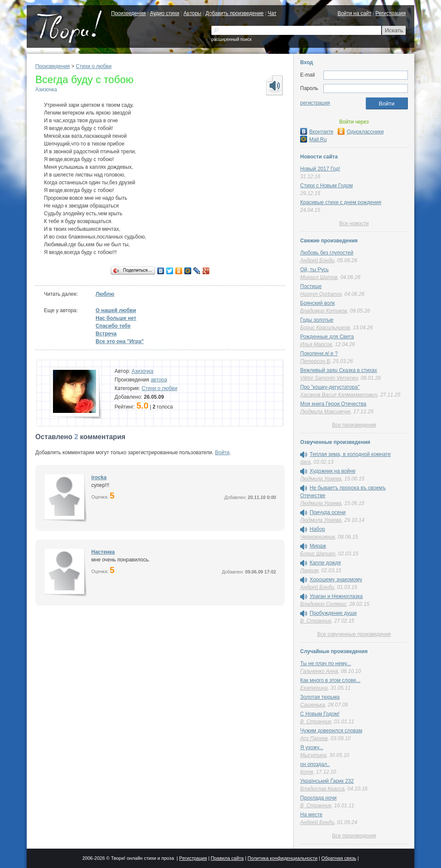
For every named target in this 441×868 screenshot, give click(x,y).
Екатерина (314, 688)
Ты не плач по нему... (326, 663)
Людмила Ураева (321, 479)
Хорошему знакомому (336, 580)
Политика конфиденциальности (283, 858)
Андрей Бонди (317, 260)
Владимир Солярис (323, 604)
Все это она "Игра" (120, 341)
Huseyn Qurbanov (321, 294)
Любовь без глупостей (327, 253)
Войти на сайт (354, 13)
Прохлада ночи (318, 798)
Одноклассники (361, 132)
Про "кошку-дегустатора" (330, 387)
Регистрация (391, 13)
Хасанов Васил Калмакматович (339, 395)
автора (159, 380)
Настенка (103, 552)
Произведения (128, 13)
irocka (99, 477)
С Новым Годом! (320, 714)
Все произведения (354, 425)
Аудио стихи (165, 13)
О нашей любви (116, 310)
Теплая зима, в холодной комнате (350, 454)
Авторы (192, 13)
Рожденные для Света (327, 337)
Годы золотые (317, 320)
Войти (222, 453)
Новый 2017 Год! (320, 169)
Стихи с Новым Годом (326, 186)
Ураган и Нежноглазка (336, 596)
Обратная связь (339, 858)
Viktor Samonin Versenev (329, 378)
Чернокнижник (318, 537)
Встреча (106, 334)
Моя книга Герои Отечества (333, 404)
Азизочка (46, 90)
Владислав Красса (322, 789)
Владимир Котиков (324, 311)
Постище (311, 286)
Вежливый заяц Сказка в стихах (339, 370)
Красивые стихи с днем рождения (341, 202)
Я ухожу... (312, 747)
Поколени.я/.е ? (319, 353)
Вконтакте (317, 132)
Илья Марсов (316, 344)
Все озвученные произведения (354, 634)
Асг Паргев (314, 738)
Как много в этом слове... (330, 680)
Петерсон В (315, 361)
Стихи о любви (94, 66)
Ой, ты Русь (314, 270)
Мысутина (313, 755)
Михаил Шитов (319, 277)
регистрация (315, 103)
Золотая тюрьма (320, 697)
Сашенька (312, 705)
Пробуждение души (333, 613)
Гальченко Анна (319, 671)
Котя (307, 772)
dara (305, 462)
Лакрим (309, 570)
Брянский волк (317, 303)
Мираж (318, 546)
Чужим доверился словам (331, 731)
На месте (311, 815)
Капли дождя (325, 563)
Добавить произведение (234, 13)
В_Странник (316, 621)
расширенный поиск (231, 39)
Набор (317, 529)
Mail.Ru (314, 139)
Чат (272, 13)
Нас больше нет (116, 318)
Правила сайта (227, 858)
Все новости (354, 223)
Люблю (105, 294)
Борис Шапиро (318, 554)
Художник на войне (332, 471)
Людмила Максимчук (325, 412)
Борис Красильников (325, 328)
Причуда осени (328, 512)
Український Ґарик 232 (327, 781)
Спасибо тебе (113, 326)
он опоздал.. (315, 764)
